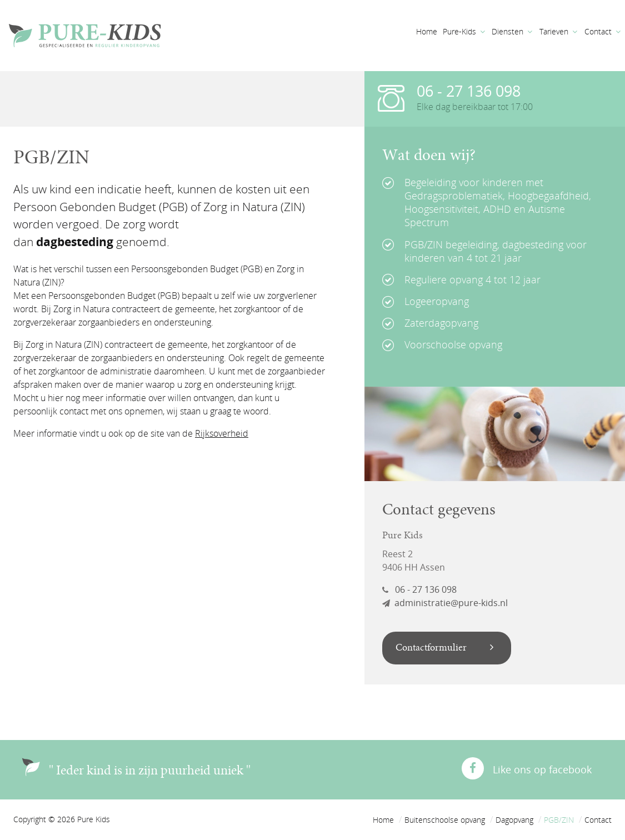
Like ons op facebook (527, 767)
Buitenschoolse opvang (445, 820)
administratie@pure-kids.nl (445, 603)
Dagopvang (514, 820)
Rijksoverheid (222, 433)
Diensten (507, 31)
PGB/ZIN (559, 820)
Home (427, 31)
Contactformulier (444, 648)
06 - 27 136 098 (469, 91)
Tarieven (554, 31)
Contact (598, 31)
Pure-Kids (459, 31)
